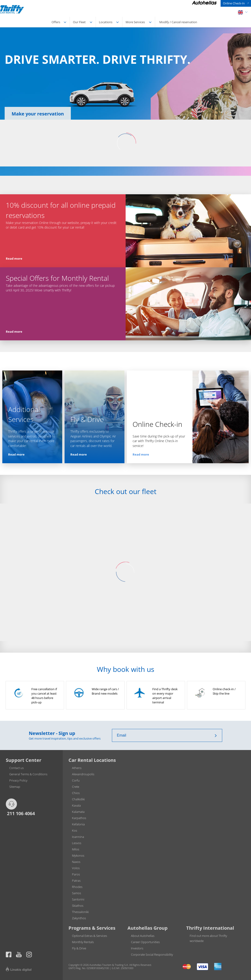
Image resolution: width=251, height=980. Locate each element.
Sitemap (15, 787)
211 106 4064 (20, 813)
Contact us (16, 768)
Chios (76, 793)
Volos (76, 868)
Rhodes (77, 887)
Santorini (78, 899)
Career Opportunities (145, 942)
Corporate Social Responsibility (152, 954)
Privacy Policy (18, 780)
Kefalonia (78, 824)
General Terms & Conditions (28, 774)
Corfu (76, 780)
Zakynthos (79, 918)
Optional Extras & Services (90, 936)
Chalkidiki (78, 799)
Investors (137, 948)
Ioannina (78, 837)
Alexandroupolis (83, 774)
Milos (76, 849)
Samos (77, 893)
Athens (77, 768)
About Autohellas (143, 936)
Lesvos (77, 843)
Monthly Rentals (83, 942)
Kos (75, 830)
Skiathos (78, 906)
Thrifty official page (19, 955)
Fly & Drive (79, 948)
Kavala (76, 805)
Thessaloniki (80, 912)
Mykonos (78, 856)
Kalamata (78, 812)
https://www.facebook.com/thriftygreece (9, 955)
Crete (76, 787)
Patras (76, 881)
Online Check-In (234, 3)
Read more (14, 259)
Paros (76, 874)
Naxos (76, 862)
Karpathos (79, 818)
